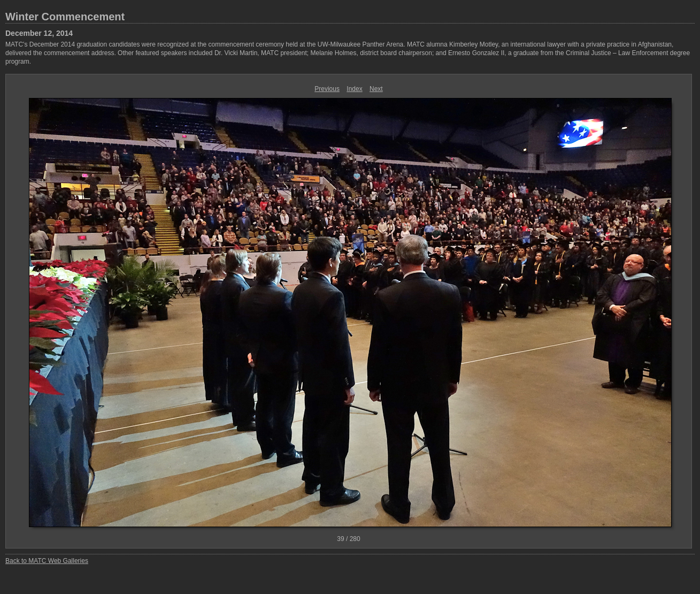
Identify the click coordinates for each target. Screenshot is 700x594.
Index (354, 89)
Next (376, 89)
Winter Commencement (65, 17)
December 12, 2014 (39, 33)
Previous (327, 89)
